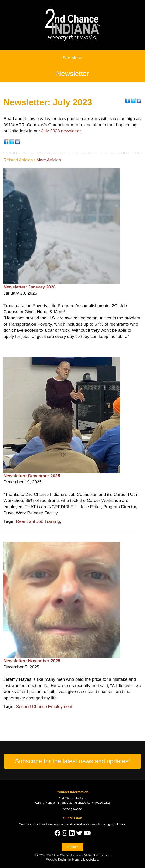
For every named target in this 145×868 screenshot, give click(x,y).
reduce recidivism (54, 824)
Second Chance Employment (44, 706)
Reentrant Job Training (38, 521)
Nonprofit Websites (85, 860)
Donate (72, 847)
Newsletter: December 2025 (32, 476)
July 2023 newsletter (61, 131)
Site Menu (72, 58)
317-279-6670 (72, 809)
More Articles (48, 160)
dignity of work (116, 824)
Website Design (57, 860)
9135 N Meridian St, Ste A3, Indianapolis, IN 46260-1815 (72, 803)
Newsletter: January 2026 (30, 287)
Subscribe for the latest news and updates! (72, 761)
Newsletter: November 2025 (32, 661)
